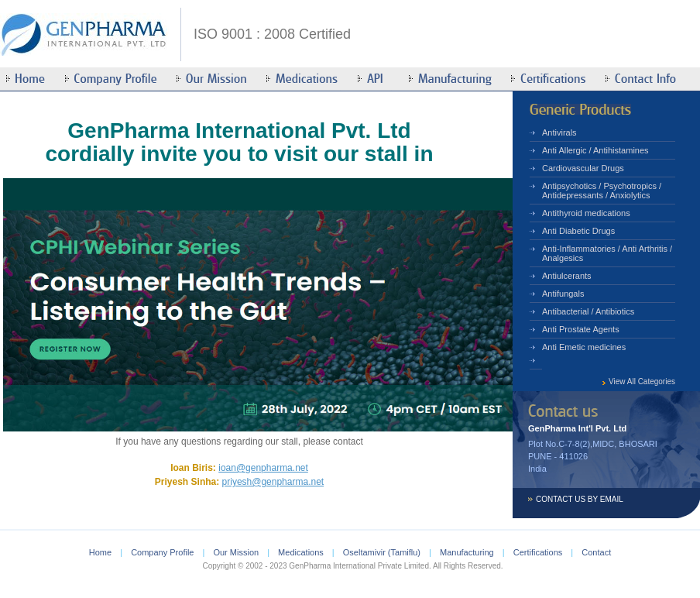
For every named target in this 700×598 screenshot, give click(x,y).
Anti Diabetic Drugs (578, 231)
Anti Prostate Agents (581, 329)
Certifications (538, 552)
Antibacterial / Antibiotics (588, 311)
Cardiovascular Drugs (583, 168)
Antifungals (563, 294)
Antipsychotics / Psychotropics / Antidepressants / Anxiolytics (602, 191)
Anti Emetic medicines (584, 347)
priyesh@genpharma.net (273, 482)
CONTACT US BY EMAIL (580, 499)
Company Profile (162, 552)
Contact (596, 552)
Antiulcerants (567, 276)
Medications (301, 552)
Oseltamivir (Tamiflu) (382, 552)
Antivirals (559, 132)
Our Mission (236, 552)
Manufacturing (467, 552)
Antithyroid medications (586, 213)
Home (100, 552)
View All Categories (642, 381)
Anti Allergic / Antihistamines (595, 150)
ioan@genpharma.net (263, 468)
